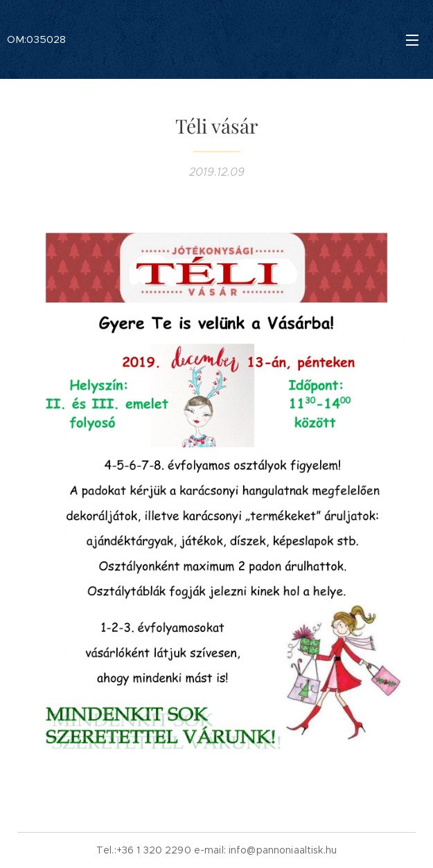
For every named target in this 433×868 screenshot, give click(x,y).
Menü (412, 40)
